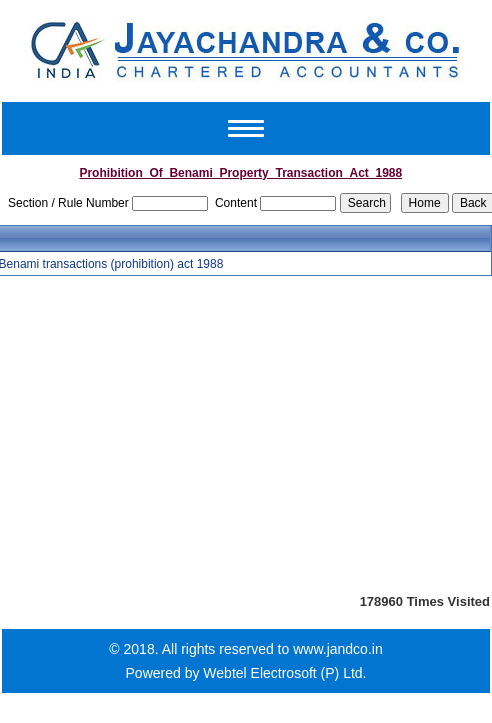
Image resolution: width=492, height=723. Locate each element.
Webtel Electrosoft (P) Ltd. (284, 673)
